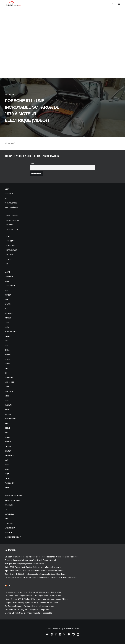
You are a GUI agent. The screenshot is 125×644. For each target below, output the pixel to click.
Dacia (7, 327)
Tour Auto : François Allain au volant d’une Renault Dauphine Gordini (30, 560)
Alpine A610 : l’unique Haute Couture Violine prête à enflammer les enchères (33, 567)
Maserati (8, 405)
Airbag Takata (10, 528)
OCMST (9, 259)
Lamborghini (9, 382)
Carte (7, 189)
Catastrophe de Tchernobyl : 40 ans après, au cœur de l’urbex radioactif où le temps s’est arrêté (41, 578)
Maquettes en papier (13, 500)
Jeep (6, 368)
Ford (7, 345)
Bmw (6, 300)
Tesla (7, 474)
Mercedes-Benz (10, 419)
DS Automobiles (11, 332)
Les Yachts (10, 225)
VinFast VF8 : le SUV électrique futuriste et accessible (28, 613)
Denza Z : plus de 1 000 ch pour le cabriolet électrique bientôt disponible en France (36, 574)
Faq (6, 198)
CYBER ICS (10, 255)
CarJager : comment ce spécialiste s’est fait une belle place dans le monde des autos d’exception (42, 557)
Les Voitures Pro (13, 220)
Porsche (8, 446)
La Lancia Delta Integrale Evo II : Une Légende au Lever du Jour (33, 596)
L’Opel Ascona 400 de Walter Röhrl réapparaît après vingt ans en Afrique (36, 599)
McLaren (8, 414)
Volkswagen (9, 483)
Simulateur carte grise (14, 496)
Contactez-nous (11, 203)
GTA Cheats (10, 241)
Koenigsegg (9, 378)
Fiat (6, 341)
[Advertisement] (62, 54)
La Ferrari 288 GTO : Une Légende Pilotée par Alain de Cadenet (33, 592)
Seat (6, 460)
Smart (7, 469)
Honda (7, 350)
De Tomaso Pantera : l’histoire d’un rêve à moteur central (30, 606)
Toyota (8, 479)
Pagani (7, 437)
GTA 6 (8, 236)
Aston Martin (10, 286)
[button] (119, 4)
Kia (6, 373)
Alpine (7, 281)
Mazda (7, 410)
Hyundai (8, 355)
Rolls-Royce (10, 456)
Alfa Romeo (9, 277)
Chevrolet (9, 313)
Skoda (7, 465)
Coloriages (9, 505)
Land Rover (9, 391)
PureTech (8, 533)
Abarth (7, 272)
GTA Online (11, 246)
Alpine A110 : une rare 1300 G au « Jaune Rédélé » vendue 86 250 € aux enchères (35, 571)
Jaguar (7, 364)
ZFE (6, 510)
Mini (6, 423)
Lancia (7, 387)
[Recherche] (111, 4)
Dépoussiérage (12, 250)
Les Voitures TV (12, 216)
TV (9, 586)
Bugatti (8, 304)
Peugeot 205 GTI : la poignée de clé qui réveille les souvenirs (32, 603)
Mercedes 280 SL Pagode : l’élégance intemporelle (27, 609)
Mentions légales (11, 208)
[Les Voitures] (13, 4)
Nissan (7, 428)
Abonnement (10, 194)
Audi (6, 290)
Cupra (7, 323)
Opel (6, 433)
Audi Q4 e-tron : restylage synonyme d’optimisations (24, 564)
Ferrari (8, 336)
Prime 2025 (9, 523)
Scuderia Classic (12, 229)
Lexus (7, 396)
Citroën (8, 318)
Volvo (7, 488)
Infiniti (7, 359)
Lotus (7, 401)
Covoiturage (10, 514)
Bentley (8, 295)
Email (32, 163)
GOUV (7, 519)
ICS (7, 264)
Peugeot (8, 442)
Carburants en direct (13, 537)
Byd (6, 309)
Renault (8, 451)
